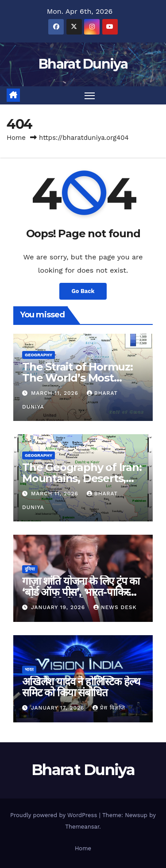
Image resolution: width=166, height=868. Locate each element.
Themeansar (82, 827)
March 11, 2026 (56, 393)
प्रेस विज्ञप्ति (109, 708)
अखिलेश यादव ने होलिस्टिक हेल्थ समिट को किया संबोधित (81, 687)
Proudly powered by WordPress (55, 815)
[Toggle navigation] (90, 96)
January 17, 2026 (59, 708)
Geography (39, 355)
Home (16, 138)
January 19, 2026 (59, 607)
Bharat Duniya (83, 64)
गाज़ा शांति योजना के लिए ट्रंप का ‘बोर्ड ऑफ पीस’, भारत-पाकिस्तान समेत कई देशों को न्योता (82, 592)
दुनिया (30, 569)
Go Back (83, 291)
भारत (29, 669)
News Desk (115, 607)
